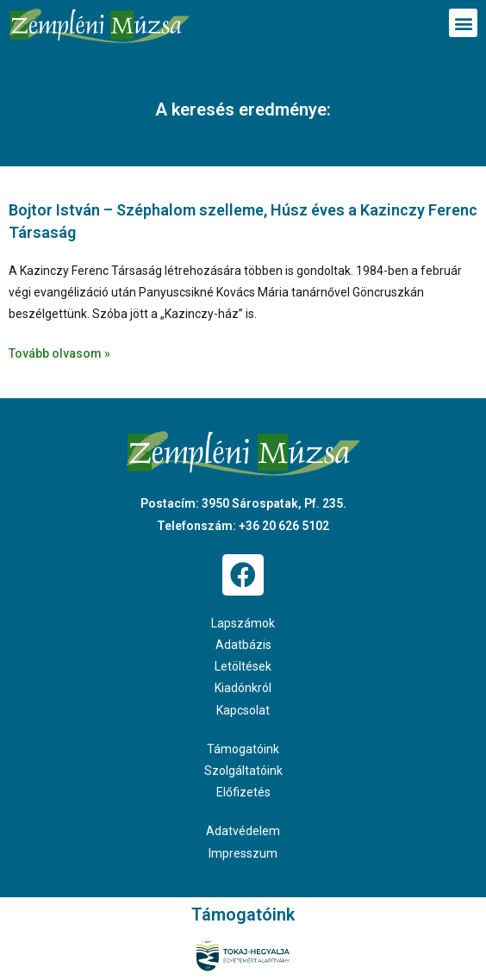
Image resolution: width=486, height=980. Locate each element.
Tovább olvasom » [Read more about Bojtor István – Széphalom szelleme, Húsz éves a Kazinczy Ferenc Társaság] (59, 353)
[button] (463, 23)
